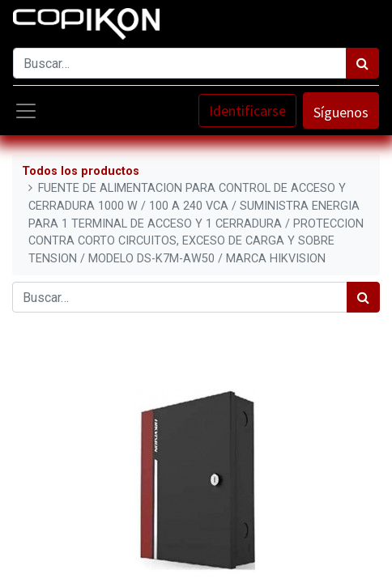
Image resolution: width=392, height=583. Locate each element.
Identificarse (247, 111)
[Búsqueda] (362, 63)
